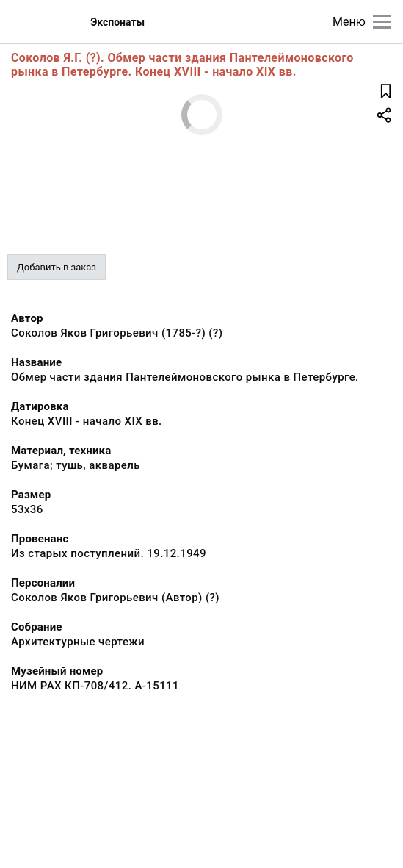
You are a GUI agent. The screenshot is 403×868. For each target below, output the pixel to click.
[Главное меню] (382, 22)
